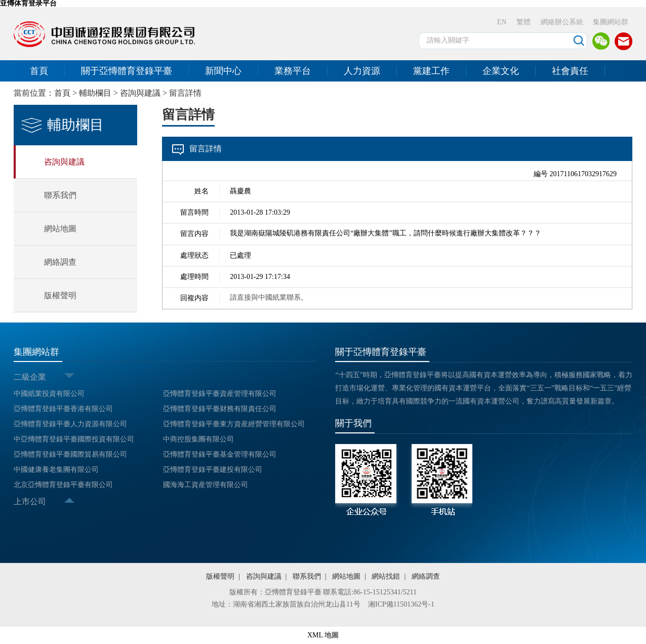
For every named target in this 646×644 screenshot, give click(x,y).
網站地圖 (60, 229)
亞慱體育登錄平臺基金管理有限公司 (220, 454)
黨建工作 (431, 71)
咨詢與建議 (140, 93)
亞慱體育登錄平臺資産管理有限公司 (220, 394)
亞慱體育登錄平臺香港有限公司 (63, 409)
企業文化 (501, 71)
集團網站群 (611, 22)
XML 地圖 (323, 635)
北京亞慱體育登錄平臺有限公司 (63, 485)
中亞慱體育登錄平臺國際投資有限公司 (74, 439)
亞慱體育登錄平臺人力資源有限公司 (70, 424)
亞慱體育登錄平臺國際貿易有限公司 (70, 454)
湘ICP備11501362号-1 (401, 604)
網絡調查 (60, 262)
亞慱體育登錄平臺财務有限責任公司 (220, 409)
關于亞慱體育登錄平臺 (127, 71)
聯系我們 (60, 195)
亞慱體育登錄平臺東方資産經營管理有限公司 (234, 424)
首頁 (39, 71)
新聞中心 (223, 71)
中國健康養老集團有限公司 (56, 470)
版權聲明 (60, 295)
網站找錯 (386, 576)
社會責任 (570, 71)
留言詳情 (185, 93)
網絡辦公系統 (562, 22)
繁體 (523, 22)
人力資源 (362, 71)
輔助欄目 (95, 93)
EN (502, 22)
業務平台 (293, 71)
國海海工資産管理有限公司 (206, 485)
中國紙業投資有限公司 (49, 394)
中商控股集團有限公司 (198, 439)
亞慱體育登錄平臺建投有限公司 (213, 470)
